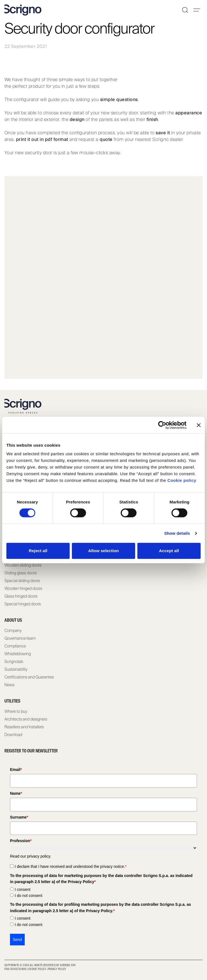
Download (13, 735)
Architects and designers (26, 719)
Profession (21, 841)
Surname (19, 817)
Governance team (20, 638)
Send (17, 940)
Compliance (15, 646)
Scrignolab (14, 662)
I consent (23, 889)
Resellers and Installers (24, 727)
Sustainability (16, 669)
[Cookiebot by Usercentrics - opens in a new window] (162, 425)
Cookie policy (182, 480)
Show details (177, 533)
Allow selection (104, 551)
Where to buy (16, 711)
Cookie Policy (37, 969)
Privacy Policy (57, 969)
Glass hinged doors (21, 596)
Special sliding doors (22, 581)
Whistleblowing (18, 654)
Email (16, 770)
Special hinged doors (23, 604)
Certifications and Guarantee (29, 677)
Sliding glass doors (21, 573)
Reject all (38, 551)
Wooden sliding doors (23, 565)
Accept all (169, 551)
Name (16, 793)
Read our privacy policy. (31, 856)
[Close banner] (199, 425)
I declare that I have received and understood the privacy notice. (71, 866)
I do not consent (29, 896)
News (9, 685)
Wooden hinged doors (23, 588)
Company (13, 631)
